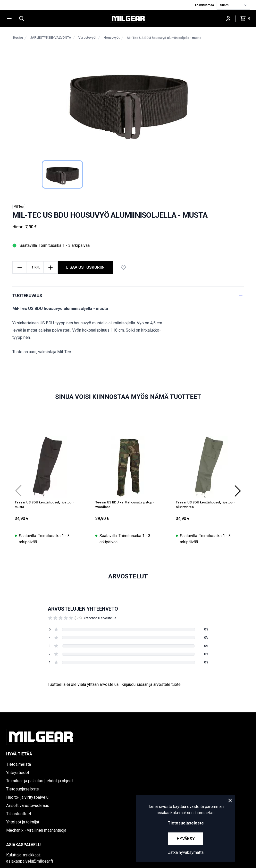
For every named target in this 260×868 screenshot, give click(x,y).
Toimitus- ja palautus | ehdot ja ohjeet (40, 781)
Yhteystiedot (18, 773)
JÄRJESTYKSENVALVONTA (51, 37)
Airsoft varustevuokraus (28, 806)
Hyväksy (186, 839)
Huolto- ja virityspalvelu (27, 797)
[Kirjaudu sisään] (228, 19)
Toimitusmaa (205, 5)
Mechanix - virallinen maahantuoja (36, 830)
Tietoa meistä (19, 764)
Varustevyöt (87, 37)
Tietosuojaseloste (23, 789)
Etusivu (18, 37)
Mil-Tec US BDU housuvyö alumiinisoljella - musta (164, 38)
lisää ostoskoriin (85, 267)
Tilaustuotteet (19, 814)
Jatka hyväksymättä (186, 852)
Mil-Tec (19, 207)
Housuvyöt (112, 37)
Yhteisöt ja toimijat (23, 822)
